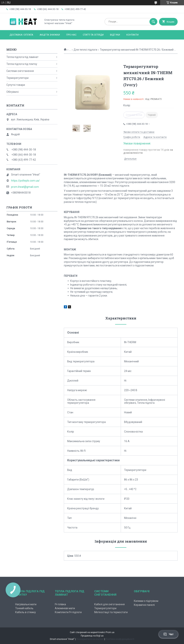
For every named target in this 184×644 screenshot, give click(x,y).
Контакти (132, 35)
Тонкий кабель (24, 608)
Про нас (71, 35)
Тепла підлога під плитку (22, 64)
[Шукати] (153, 22)
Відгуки (115, 35)
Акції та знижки (50, 35)
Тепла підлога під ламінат (22, 57)
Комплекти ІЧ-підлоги (68, 612)
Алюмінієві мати (65, 608)
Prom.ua (110, 632)
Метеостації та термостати (111, 612)
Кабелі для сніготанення (109, 604)
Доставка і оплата (21, 35)
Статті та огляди (93, 35)
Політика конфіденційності (120, 639)
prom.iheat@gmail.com (25, 187)
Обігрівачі (12, 92)
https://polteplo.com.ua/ (25, 181)
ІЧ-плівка (60, 604)
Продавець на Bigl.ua (92, 636)
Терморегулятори (17, 78)
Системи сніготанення (20, 71)
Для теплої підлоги (85, 50)
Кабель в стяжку (26, 612)
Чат (168, 634)
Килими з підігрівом (146, 601)
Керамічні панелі (144, 605)
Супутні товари (16, 85)
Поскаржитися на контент (90, 639)
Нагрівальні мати (26, 604)
